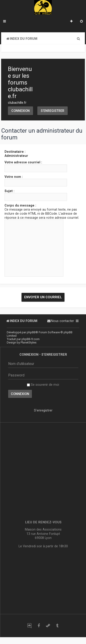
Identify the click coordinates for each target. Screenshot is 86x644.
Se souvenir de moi (43, 385)
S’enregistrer (53, 111)
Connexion (20, 111)
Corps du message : (20, 205)
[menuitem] (81, 22)
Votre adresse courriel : (23, 162)
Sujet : (10, 191)
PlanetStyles (29, 342)
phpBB (31, 332)
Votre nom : (14, 177)
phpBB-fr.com (31, 339)
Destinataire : (15, 152)
